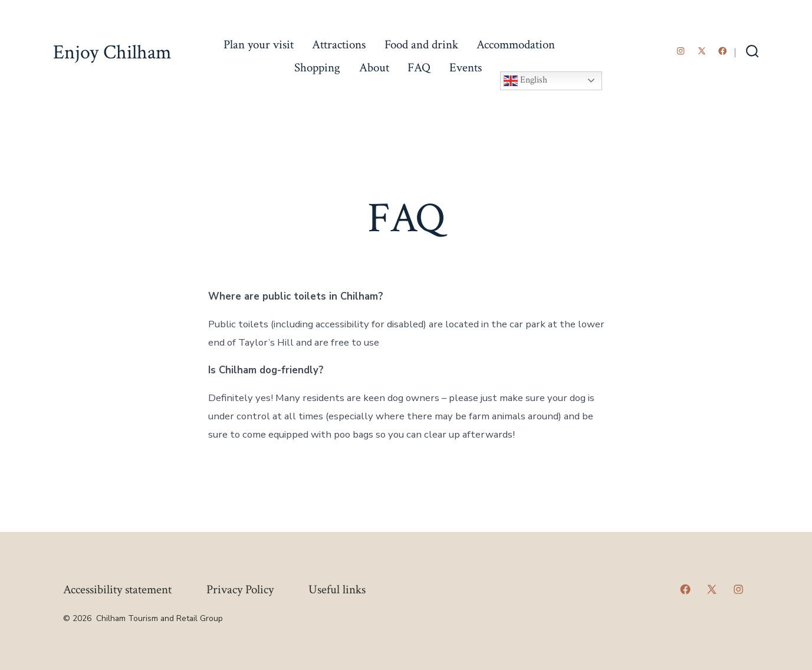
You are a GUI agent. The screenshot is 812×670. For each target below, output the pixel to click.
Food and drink (421, 45)
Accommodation (516, 45)
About (374, 68)
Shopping (317, 68)
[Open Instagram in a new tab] (681, 51)
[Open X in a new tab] (702, 51)
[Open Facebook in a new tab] (723, 51)
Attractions (339, 45)
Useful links (337, 589)
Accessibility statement (117, 589)
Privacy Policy (240, 589)
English (525, 81)
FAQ (419, 68)
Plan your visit (259, 45)
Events (466, 68)
